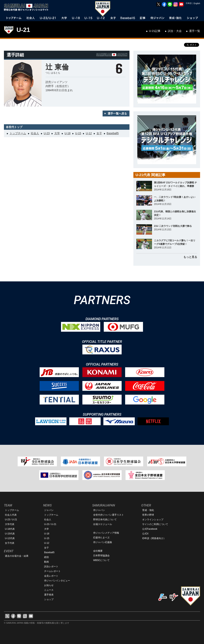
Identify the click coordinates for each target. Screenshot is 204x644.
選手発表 (49, 595)
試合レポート (51, 567)
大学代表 (10, 524)
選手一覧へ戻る (117, 113)
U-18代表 (10, 529)
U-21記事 (155, 31)
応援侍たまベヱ (101, 538)
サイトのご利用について (155, 524)
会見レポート (51, 576)
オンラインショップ (153, 520)
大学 (57, 133)
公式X (145, 534)
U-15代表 (10, 534)
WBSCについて (101, 560)
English (197, 3)
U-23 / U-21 (11, 520)
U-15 (78, 133)
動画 (46, 562)
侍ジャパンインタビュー (57, 581)
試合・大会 (175, 31)
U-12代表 (10, 538)
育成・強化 (148, 510)
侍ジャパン (99, 510)
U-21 (23, 30)
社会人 (35, 133)
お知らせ (49, 585)
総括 (46, 557)
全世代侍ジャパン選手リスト (108, 515)
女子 (99, 133)
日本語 (189, 3)
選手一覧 (195, 31)
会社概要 (98, 551)
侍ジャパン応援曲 (103, 542)
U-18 (67, 133)
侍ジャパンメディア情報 (106, 533)
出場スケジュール (103, 524)
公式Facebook (150, 529)
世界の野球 (148, 515)
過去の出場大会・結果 (17, 556)
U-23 (47, 133)
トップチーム (18, 133)
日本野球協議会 (101, 556)
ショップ (49, 599)
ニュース (49, 590)
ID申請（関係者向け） (154, 538)
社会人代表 (11, 515)
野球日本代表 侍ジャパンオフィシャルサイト (27, 7)
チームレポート (52, 571)
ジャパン (49, 510)
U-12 (89, 133)
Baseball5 (113, 133)
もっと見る (190, 257)
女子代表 (10, 543)
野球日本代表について (105, 520)
